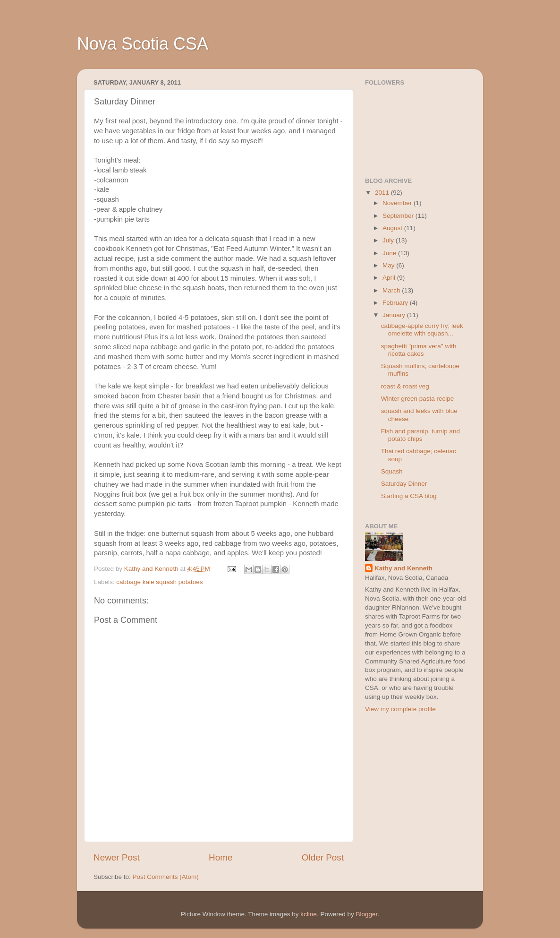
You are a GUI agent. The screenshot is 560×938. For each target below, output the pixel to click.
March (392, 290)
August (393, 228)
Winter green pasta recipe (418, 399)
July (389, 240)
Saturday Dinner (404, 484)
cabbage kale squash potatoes (159, 582)
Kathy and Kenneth (403, 568)
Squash (392, 471)
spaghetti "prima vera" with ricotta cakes (419, 350)
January (395, 315)
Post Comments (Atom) (166, 877)
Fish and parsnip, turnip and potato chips (420, 435)
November (398, 203)
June (390, 253)
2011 (383, 193)
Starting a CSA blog (409, 496)
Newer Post (117, 857)
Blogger (366, 914)
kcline (309, 914)
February (396, 303)
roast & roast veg (405, 386)
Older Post (323, 857)
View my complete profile (400, 709)
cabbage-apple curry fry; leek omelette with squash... (422, 330)
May (389, 265)
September (399, 216)
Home (221, 857)
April (390, 278)
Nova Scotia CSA (143, 44)
